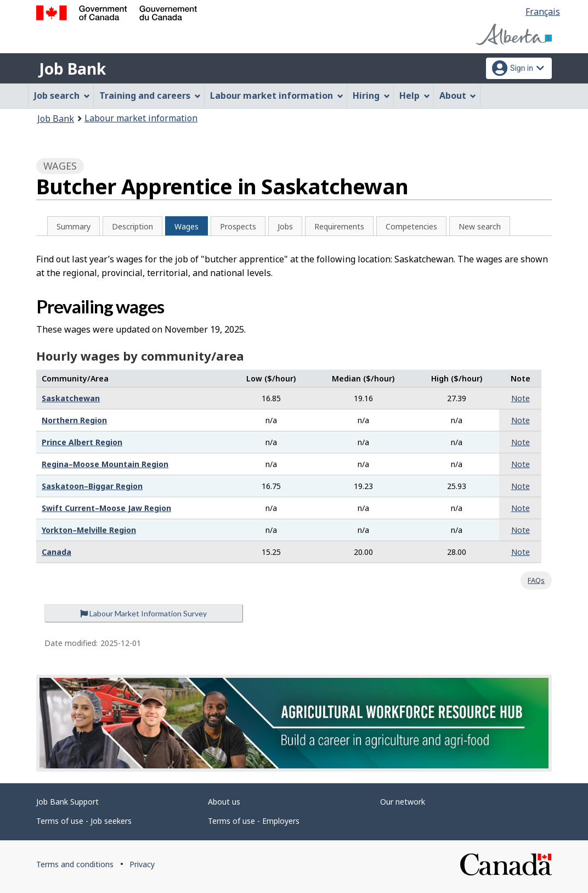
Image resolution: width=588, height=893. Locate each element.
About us (224, 802)
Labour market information (141, 118)
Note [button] (521, 398)
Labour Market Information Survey (143, 613)
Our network (403, 802)
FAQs (536, 580)
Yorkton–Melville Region (89, 530)
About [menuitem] (458, 96)
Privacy (142, 864)
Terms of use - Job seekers (84, 821)
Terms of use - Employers (254, 821)
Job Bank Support (67, 802)
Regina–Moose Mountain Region (105, 464)
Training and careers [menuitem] (150, 96)
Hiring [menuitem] (371, 96)
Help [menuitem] (415, 96)
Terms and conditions (75, 864)
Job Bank (72, 69)
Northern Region (74, 420)
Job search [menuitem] (62, 96)
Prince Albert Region (82, 442)
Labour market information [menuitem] (277, 96)
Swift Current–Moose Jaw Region (106, 508)
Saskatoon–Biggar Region (92, 486)
